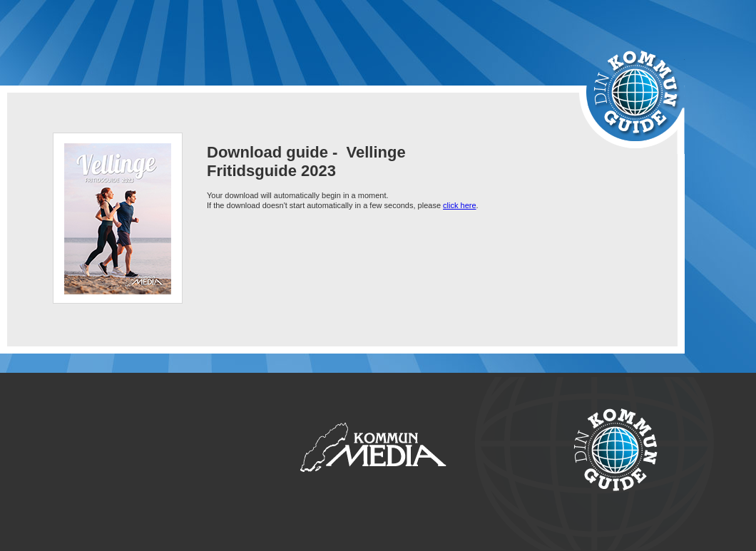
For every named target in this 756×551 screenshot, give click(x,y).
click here (459, 205)
